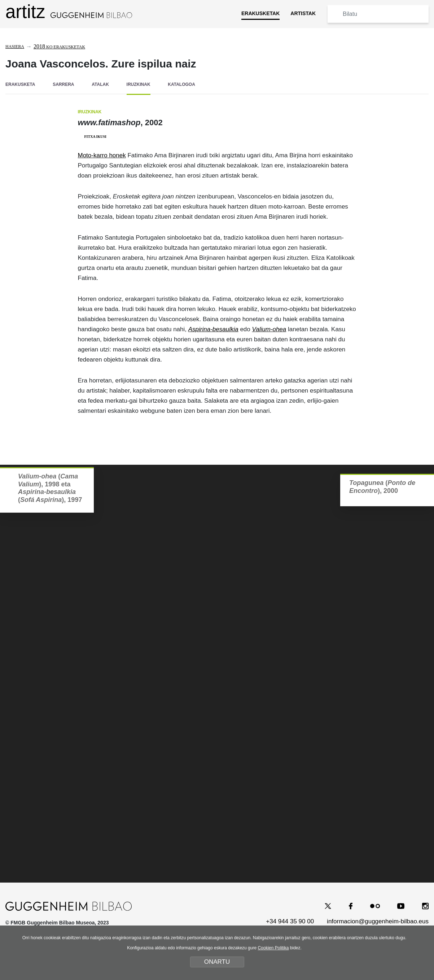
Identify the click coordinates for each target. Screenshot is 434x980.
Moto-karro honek (102, 155)
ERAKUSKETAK (260, 13)
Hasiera (15, 47)
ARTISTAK (303, 13)
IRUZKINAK (139, 84)
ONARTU (217, 962)
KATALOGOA (181, 84)
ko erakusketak (59, 47)
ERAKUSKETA (20, 84)
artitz (69, 12)
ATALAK (100, 84)
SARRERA (63, 84)
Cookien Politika (273, 948)
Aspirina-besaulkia (213, 329)
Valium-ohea (269, 329)
